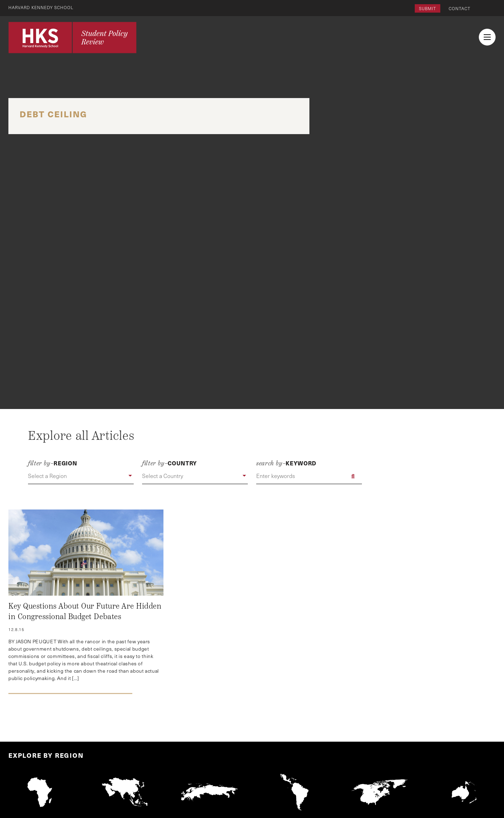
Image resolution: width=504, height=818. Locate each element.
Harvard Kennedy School (41, 7)
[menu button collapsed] (487, 37)
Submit (428, 8)
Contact (460, 8)
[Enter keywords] (309, 476)
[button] (81, 476)
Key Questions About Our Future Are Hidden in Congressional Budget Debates (85, 611)
